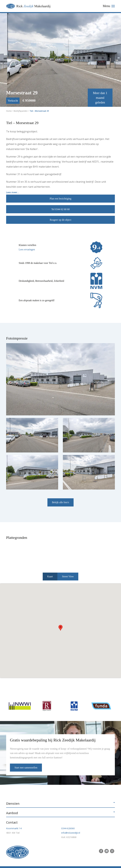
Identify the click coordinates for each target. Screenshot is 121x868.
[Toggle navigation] (109, 6)
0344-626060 (68, 828)
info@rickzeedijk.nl (71, 833)
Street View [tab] (68, 576)
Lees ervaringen (27, 249)
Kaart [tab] (50, 576)
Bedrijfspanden (21, 111)
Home (9, 111)
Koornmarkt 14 (14, 828)
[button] (60, 628)
